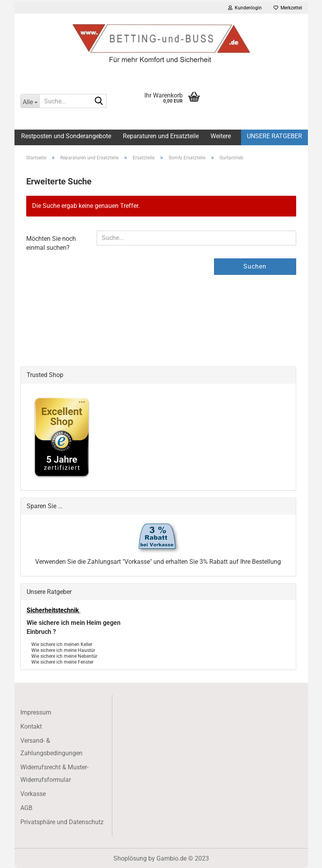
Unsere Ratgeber (274, 136)
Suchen (255, 266)
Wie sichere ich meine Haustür (63, 650)
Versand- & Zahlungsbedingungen (51, 747)
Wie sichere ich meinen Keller (62, 644)
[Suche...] (30, 101)
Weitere (221, 136)
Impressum (36, 712)
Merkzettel (288, 8)
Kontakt (31, 726)
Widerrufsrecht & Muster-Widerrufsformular (54, 773)
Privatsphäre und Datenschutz (62, 822)
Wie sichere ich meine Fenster (62, 661)
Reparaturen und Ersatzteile (161, 136)
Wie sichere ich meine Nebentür (64, 656)
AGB (26, 808)
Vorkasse (33, 794)
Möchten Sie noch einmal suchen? (51, 243)
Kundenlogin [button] (245, 8)
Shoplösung (130, 858)
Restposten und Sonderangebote (66, 136)
